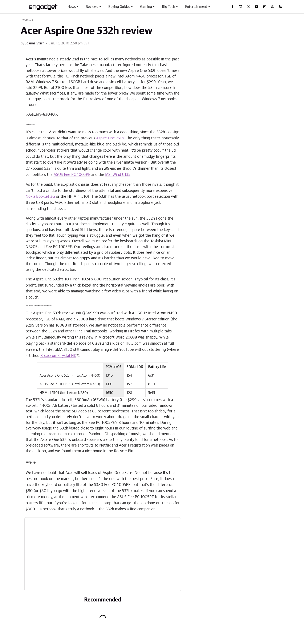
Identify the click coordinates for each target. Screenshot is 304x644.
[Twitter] (248, 7)
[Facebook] (232, 7)
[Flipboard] (264, 7)
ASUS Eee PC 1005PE (72, 175)
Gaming (146, 7)
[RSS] (280, 7)
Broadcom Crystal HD (58, 356)
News (72, 7)
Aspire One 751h (110, 138)
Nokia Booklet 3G (40, 197)
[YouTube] (256, 7)
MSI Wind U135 (118, 175)
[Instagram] (240, 7)
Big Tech (169, 7)
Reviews (92, 7)
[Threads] (272, 7)
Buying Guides (119, 7)
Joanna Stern (35, 43)
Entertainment (196, 7)
